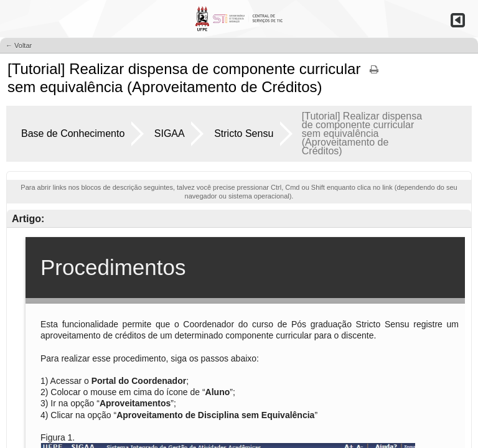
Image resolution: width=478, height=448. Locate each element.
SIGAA (170, 133)
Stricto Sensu (244, 133)
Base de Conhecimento (73, 133)
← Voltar (19, 45)
